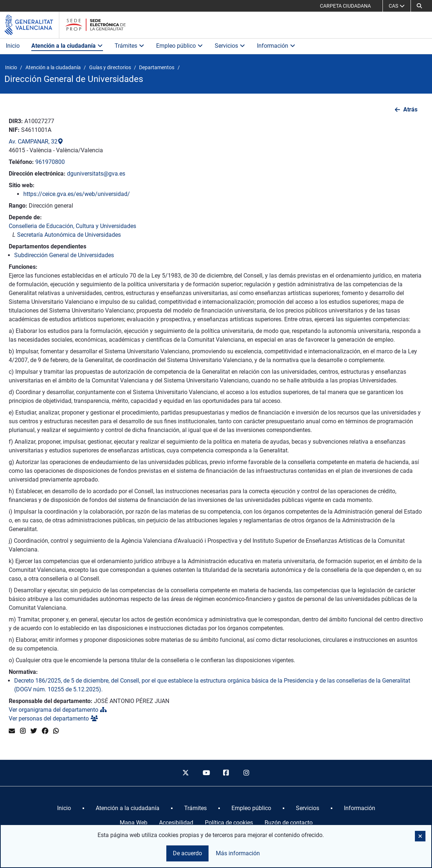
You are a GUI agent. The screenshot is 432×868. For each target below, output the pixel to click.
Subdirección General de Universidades (64, 255)
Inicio (13, 46)
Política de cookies (229, 823)
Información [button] (276, 46)
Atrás (410, 109)
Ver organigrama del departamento (58, 710)
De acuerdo (187, 853)
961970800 (50, 162)
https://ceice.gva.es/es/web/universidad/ (77, 194)
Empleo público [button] (180, 46)
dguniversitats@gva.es (96, 174)
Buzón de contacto (289, 823)
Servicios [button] (230, 46)
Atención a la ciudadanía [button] (67, 46)
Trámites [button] (130, 46)
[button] (419, 6)
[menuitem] (64, 808)
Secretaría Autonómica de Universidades (69, 235)
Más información (238, 853)
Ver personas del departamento (53, 718)
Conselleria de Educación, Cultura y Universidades (72, 226)
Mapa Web (134, 823)
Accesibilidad (176, 823)
